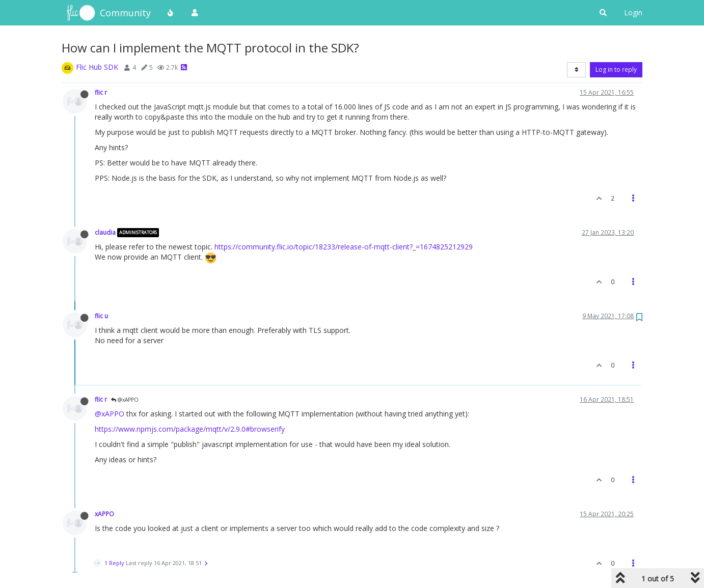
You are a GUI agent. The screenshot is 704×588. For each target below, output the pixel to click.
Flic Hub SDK (97, 67)
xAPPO (104, 514)
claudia (105, 232)
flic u (101, 316)
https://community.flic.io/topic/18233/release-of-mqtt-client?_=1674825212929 (344, 247)
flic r (101, 92)
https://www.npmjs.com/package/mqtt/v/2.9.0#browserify (190, 429)
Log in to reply (616, 69)
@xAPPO (125, 400)
